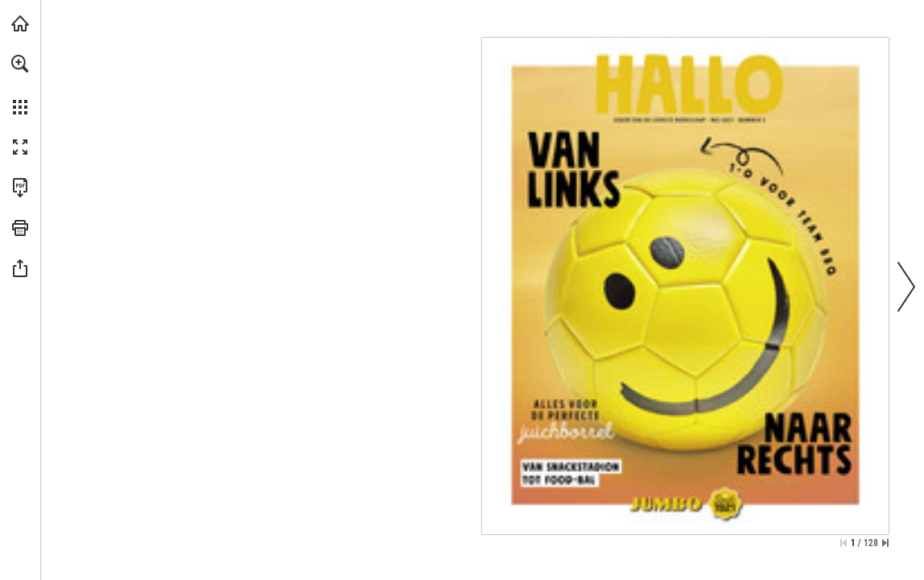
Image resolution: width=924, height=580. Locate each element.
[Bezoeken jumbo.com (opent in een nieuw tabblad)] (20, 23)
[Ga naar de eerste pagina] (844, 543)
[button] (20, 64)
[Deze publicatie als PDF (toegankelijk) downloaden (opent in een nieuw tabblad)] (20, 188)
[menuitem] (20, 85)
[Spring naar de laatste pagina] (885, 543)
